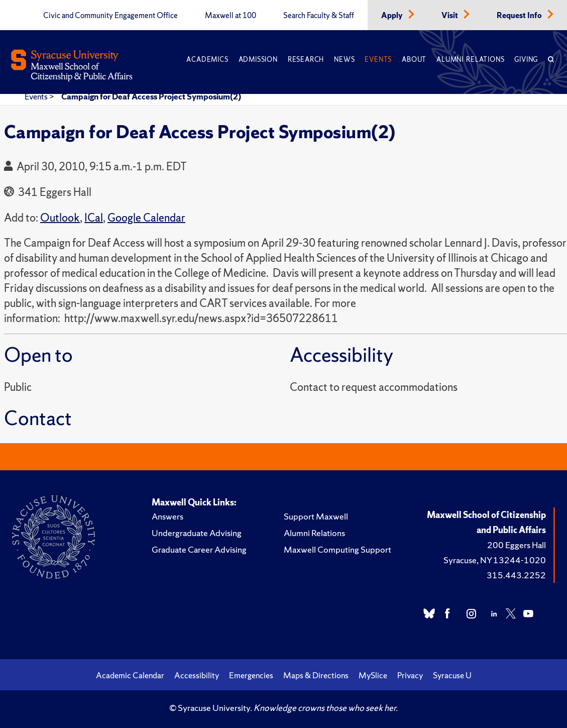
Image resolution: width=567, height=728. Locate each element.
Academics (207, 60)
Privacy (410, 675)
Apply (393, 16)
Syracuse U (452, 675)
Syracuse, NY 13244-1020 (495, 560)
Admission (258, 60)
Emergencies (251, 675)
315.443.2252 (516, 575)
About (414, 60)
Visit (450, 16)
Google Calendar (146, 218)
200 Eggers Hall (517, 545)
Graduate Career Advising (199, 549)
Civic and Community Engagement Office (110, 16)
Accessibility (197, 675)
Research (306, 60)
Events (378, 60)
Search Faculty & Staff (319, 16)
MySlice (373, 675)
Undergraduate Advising (197, 533)
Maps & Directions (316, 675)
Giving (526, 60)
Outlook (60, 218)
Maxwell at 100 (231, 16)
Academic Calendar (130, 675)
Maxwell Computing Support (337, 549)
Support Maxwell (316, 516)
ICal (94, 218)
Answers (167, 516)
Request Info (520, 16)
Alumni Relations (470, 60)
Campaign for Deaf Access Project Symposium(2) (151, 96)
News (344, 60)
